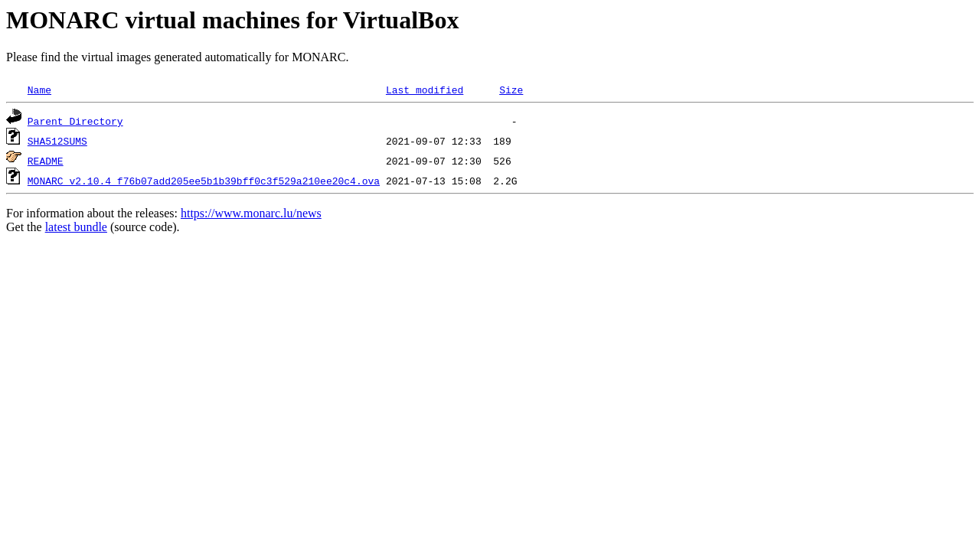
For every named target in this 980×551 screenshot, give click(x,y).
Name (39, 90)
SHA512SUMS (57, 141)
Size (511, 90)
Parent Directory (75, 121)
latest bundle (76, 227)
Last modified (425, 90)
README (46, 161)
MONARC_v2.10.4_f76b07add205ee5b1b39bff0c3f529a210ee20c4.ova (204, 181)
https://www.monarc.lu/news (251, 213)
